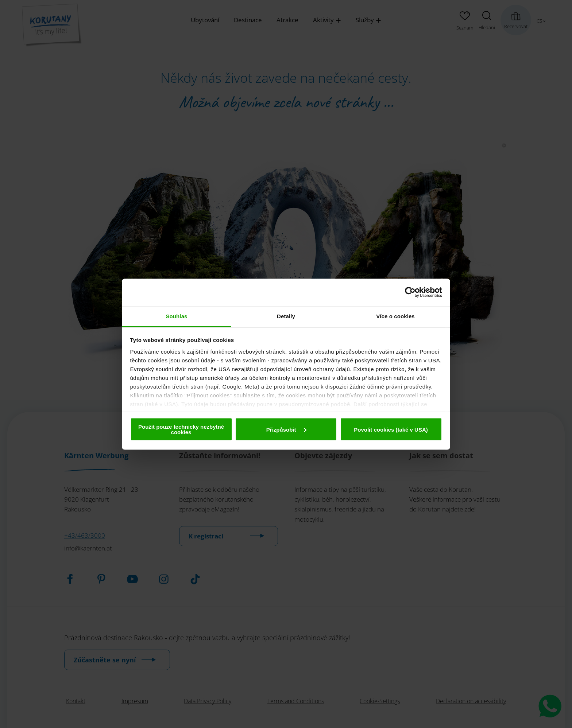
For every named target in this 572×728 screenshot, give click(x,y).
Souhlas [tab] (176, 316)
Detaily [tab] (286, 316)
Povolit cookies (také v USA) (391, 429)
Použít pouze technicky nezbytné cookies (181, 429)
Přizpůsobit (286, 429)
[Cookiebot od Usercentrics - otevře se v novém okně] (410, 292)
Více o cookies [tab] (395, 316)
